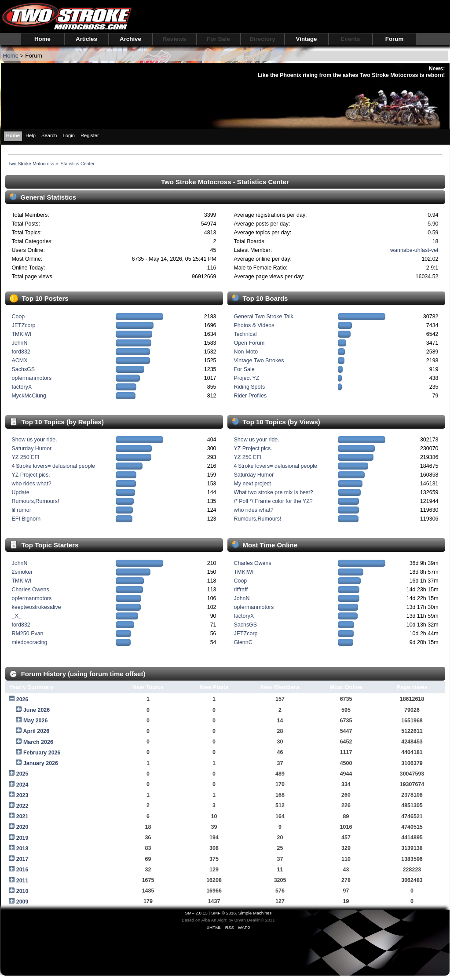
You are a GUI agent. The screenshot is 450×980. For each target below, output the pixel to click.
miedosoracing (29, 642)
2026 (22, 699)
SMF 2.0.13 (196, 913)
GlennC (243, 642)
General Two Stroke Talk (263, 317)
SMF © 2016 (223, 913)
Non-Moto (246, 352)
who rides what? (31, 484)
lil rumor (21, 510)
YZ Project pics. (31, 475)
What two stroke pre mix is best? (273, 492)
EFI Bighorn (26, 519)
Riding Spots (249, 387)
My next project (252, 484)
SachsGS (23, 369)
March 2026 (38, 742)
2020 (22, 827)
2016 (22, 870)
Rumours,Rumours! (35, 501)
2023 (22, 795)
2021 (22, 816)
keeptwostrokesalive (36, 607)
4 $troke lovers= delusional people (53, 466)
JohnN (19, 343)
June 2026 (37, 710)
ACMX (19, 361)
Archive (130, 39)
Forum (394, 39)
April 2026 (36, 731)
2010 (22, 891)
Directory (262, 39)
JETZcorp (23, 325)
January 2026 (41, 763)
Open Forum (249, 343)
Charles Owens (30, 590)
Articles (86, 39)
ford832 (21, 352)
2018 (22, 849)
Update (20, 492)
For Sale (218, 39)
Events (351, 39)
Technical (245, 334)
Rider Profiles (250, 396)
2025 (22, 774)
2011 (22, 881)
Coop (18, 317)
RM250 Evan (27, 634)
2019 (22, 838)
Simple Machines (255, 913)
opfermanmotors (31, 378)
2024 (22, 785)
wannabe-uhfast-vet (414, 250)
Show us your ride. (34, 440)
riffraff (240, 590)
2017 (22, 859)
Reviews (174, 39)
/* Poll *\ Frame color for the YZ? (273, 501)
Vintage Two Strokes (259, 361)
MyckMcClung (29, 396)
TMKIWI (21, 334)
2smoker (22, 572)
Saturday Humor (31, 448)
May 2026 (35, 721)
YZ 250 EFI (25, 457)
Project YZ (246, 378)
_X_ (16, 616)
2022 (22, 806)
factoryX (22, 387)
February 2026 (42, 753)
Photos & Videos (254, 325)
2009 (22, 902)
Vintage (307, 39)
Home (42, 39)
